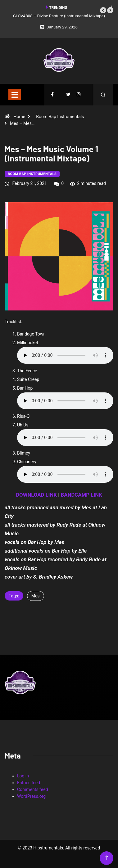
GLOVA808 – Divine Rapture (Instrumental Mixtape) (59, 16)
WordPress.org (31, 796)
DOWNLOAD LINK (36, 495)
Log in (23, 776)
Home (19, 117)
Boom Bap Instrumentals (60, 117)
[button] (103, 10)
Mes (36, 596)
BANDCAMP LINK (82, 495)
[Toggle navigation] (15, 95)
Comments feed (33, 789)
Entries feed (29, 783)
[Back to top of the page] (107, 858)
